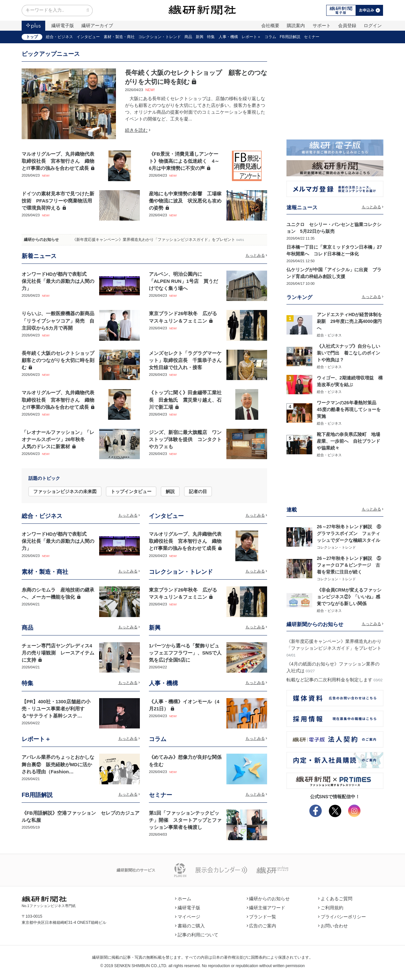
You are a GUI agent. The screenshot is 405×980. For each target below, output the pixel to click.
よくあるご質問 (335, 899)
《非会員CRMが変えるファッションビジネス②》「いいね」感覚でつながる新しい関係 (349, 597)
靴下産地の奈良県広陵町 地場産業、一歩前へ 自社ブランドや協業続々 (348, 441)
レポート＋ (251, 37)
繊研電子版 (63, 26)
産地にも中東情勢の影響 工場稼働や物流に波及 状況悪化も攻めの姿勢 (185, 201)
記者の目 (198, 491)
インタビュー (88, 37)
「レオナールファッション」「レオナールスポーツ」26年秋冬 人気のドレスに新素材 (58, 439)
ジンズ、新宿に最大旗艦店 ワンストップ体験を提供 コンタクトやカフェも (185, 439)
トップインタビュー (131, 491)
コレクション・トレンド (160, 37)
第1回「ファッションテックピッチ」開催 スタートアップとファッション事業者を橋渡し (185, 820)
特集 (211, 37)
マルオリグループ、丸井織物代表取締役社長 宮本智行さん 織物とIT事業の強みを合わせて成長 (58, 161)
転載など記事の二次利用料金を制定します (329, 680)
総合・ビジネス (59, 37)
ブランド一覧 (262, 917)
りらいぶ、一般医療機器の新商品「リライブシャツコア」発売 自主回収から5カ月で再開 (58, 321)
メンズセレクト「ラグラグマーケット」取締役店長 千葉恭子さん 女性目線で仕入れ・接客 (188, 360)
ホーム (183, 899)
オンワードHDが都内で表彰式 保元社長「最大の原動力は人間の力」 (58, 281)
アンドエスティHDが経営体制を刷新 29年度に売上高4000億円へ (349, 321)
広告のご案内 (262, 926)
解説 (170, 491)
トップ (32, 37)
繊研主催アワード (266, 908)
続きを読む (138, 130)
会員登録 (347, 26)
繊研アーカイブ (97, 26)
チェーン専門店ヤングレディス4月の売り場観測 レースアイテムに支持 (58, 653)
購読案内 (296, 26)
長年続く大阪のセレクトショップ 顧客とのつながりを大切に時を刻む (60, 360)
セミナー (312, 37)
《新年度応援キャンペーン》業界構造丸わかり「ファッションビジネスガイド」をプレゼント (154, 240)
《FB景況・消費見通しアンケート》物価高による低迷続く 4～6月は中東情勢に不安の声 (184, 161)
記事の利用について (197, 935)
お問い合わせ (333, 926)
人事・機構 (228, 37)
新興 (200, 37)
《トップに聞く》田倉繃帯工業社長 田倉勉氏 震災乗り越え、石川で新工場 (185, 400)
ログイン (373, 26)
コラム (270, 37)
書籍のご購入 (190, 926)
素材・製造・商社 (119, 37)
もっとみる (256, 255)
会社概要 (270, 26)
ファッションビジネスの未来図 (65, 491)
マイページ (188, 917)
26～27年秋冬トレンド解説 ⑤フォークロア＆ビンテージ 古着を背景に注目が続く (349, 565)
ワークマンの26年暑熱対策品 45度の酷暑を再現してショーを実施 (349, 409)
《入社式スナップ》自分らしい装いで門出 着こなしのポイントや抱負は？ (348, 353)
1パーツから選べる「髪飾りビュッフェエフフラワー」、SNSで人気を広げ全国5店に (185, 653)
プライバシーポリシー (342, 917)
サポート (322, 26)
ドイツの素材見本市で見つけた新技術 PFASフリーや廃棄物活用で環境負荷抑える (58, 201)
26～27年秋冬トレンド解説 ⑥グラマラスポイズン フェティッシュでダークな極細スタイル (349, 533)
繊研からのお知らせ (41, 240)
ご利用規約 (331, 908)
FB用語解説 (290, 37)
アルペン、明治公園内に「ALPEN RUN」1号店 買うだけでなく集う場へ (183, 281)
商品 (188, 37)
